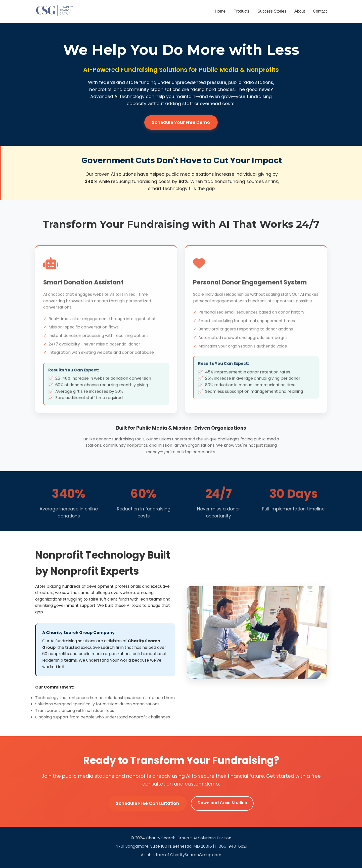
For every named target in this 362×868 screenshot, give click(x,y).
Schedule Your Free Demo (181, 122)
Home (220, 11)
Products (241, 11)
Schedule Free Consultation (148, 803)
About (300, 11)
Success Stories (272, 11)
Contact (320, 11)
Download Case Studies (222, 803)
